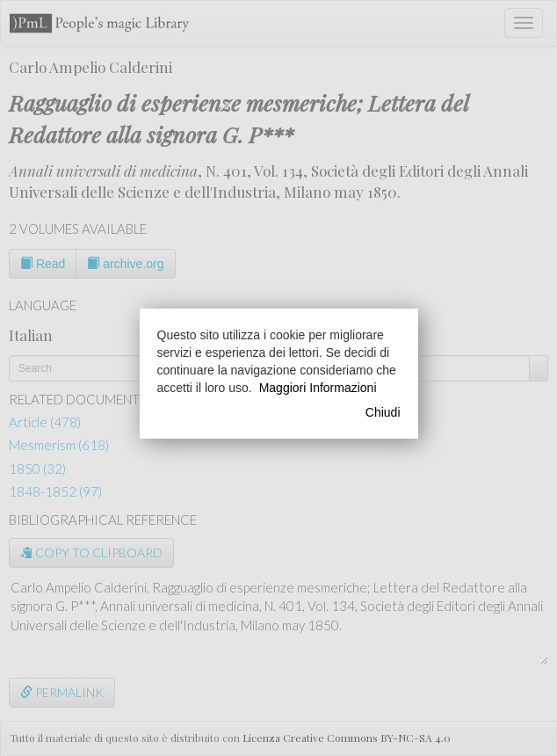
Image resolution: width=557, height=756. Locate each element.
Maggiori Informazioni (318, 388)
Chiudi (383, 412)
